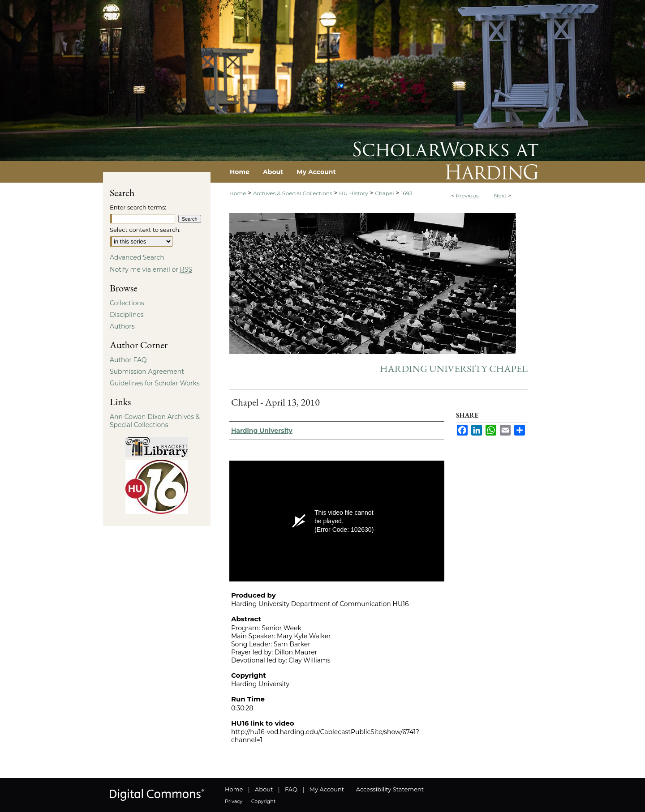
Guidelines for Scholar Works (155, 383)
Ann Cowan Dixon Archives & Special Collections (155, 421)
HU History (354, 193)
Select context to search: (145, 230)
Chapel (384, 193)
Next (500, 195)
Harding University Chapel (454, 369)
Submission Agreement (147, 372)
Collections (127, 303)
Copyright (263, 801)
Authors (122, 326)
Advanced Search (137, 257)
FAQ (291, 789)
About (264, 789)
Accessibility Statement (390, 789)
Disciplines (127, 315)
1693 (407, 193)
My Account (327, 789)
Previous (467, 195)
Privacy (234, 801)
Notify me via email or (151, 269)
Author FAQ (128, 360)
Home (238, 193)
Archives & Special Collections (293, 193)
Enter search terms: (138, 207)
